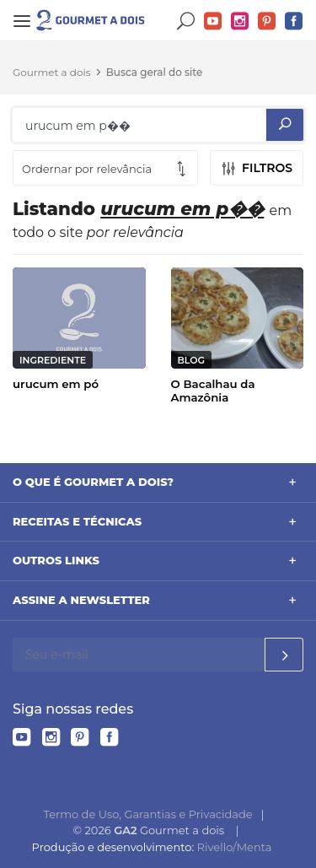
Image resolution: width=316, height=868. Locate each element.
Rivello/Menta (235, 847)
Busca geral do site (155, 72)
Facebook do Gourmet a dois (294, 22)
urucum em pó (56, 384)
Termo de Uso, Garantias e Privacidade (148, 814)
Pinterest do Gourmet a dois (267, 22)
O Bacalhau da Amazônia (213, 391)
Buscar (186, 22)
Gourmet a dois (52, 72)
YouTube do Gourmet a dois (213, 22)
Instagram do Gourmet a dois (240, 22)
